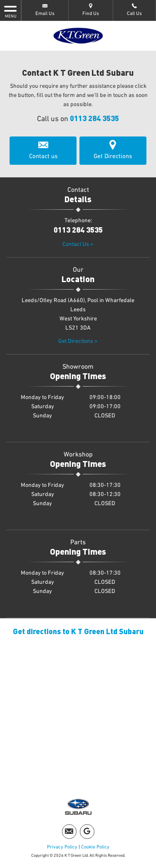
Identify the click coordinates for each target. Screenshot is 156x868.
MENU (10, 11)
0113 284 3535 (94, 118)
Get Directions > (78, 341)
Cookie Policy (95, 847)
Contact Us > (78, 244)
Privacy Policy (62, 847)
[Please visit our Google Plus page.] (87, 832)
